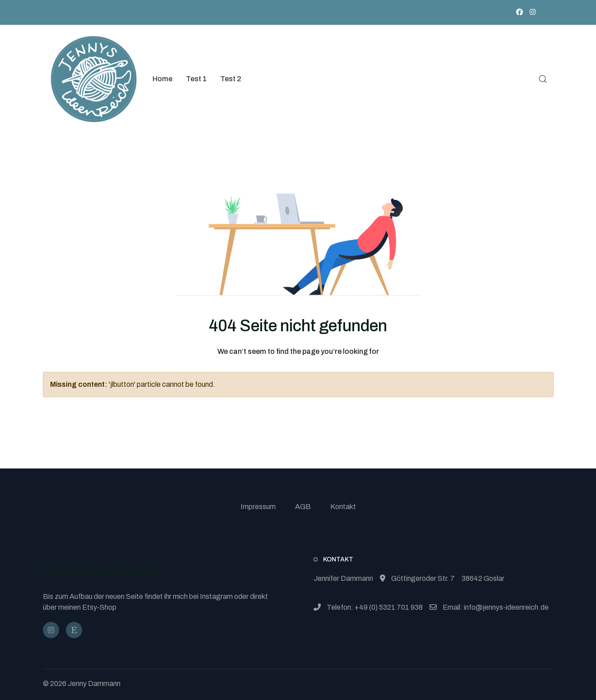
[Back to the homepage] (94, 79)
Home (162, 79)
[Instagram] (533, 12)
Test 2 (231, 79)
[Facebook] (520, 12)
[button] (543, 79)
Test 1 (196, 79)
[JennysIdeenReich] (74, 630)
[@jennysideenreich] (51, 630)
